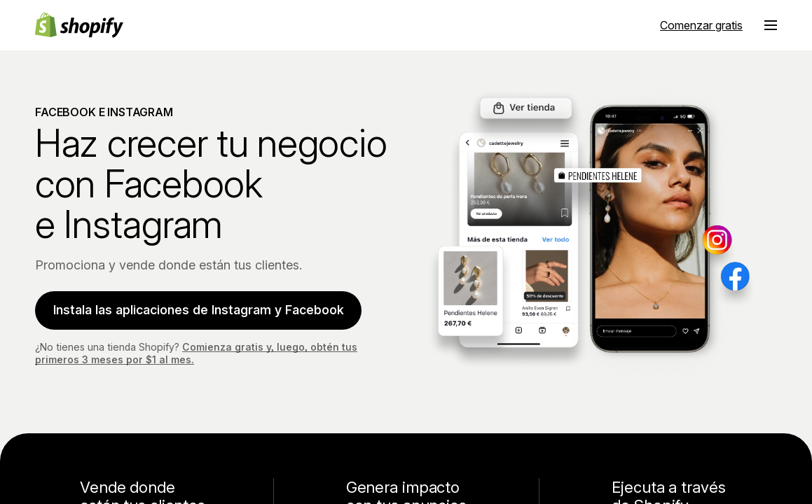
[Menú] (771, 25)
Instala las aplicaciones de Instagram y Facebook (200, 309)
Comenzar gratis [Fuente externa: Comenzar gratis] (701, 25)
